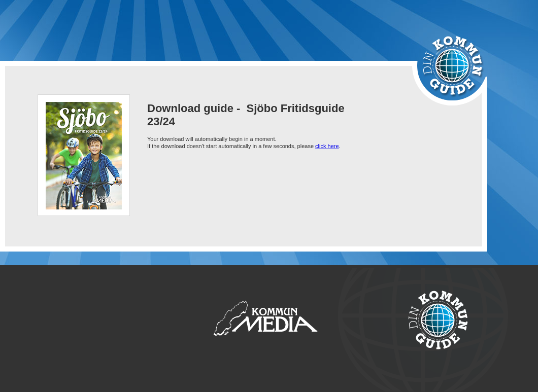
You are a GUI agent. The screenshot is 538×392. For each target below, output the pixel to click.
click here (327, 146)
